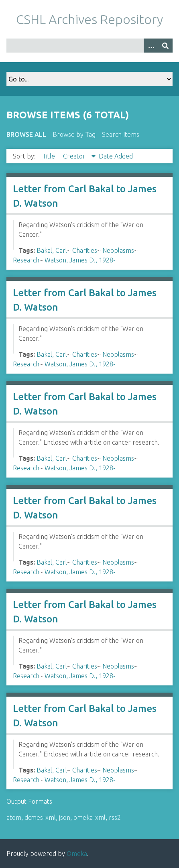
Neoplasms (118, 250)
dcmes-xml (40, 817)
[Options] (151, 46)
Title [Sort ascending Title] (49, 156)
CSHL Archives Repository (89, 19)
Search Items (121, 134)
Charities (85, 250)
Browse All (26, 134)
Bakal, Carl (52, 250)
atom (14, 817)
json (65, 817)
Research (26, 260)
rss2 (115, 817)
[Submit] (165, 46)
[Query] (89, 46)
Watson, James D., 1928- (80, 260)
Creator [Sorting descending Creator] (75, 156)
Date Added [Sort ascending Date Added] (116, 156)
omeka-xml (89, 817)
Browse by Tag (74, 134)
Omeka (77, 854)
